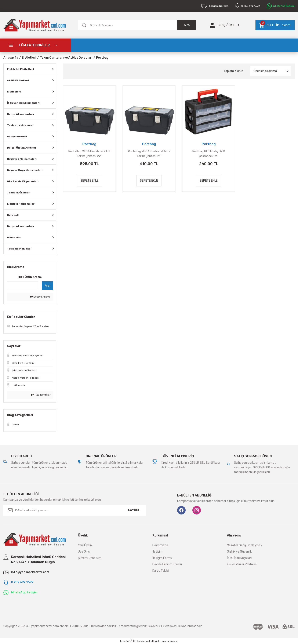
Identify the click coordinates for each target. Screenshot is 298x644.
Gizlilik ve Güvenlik (239, 552)
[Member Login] (212, 25)
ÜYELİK (234, 25)
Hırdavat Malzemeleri (22, 159)
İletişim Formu (162, 558)
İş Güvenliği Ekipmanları (23, 103)
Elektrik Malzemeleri (21, 204)
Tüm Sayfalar (41, 395)
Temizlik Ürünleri (19, 193)
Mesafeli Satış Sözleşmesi (245, 545)
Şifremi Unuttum (90, 558)
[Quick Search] (23, 285)
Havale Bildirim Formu (167, 564)
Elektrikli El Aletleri (20, 69)
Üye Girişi (84, 552)
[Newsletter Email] (74, 510)
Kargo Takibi (161, 571)
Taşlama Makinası (19, 249)
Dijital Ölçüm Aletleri (21, 148)
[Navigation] (37, 45)
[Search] (137, 25)
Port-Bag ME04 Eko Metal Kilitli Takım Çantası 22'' (89, 154)
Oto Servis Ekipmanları (23, 181)
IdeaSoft (126, 641)
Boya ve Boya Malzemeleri (25, 170)
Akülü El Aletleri (18, 80)
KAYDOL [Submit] (134, 510)
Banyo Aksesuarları (20, 114)
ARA (187, 25)
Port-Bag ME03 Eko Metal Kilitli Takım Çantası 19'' (149, 154)
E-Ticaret (140, 641)
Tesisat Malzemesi (20, 125)
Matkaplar (14, 237)
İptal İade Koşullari (239, 558)
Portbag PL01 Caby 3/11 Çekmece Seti (209, 154)
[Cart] (275, 25)
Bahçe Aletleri (17, 137)
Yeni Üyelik (85, 545)
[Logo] (34, 25)
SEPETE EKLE (89, 181)
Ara (47, 286)
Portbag (102, 58)
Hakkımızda (160, 545)
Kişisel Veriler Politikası (242, 564)
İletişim (157, 552)
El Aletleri (14, 92)
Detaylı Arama (40, 297)
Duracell (13, 215)
